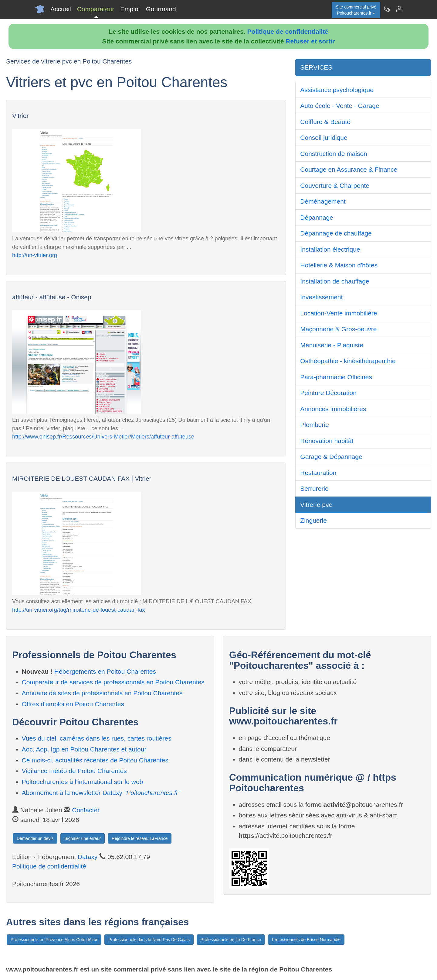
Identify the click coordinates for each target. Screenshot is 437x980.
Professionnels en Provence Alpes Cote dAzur (54, 940)
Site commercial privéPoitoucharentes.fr (356, 10)
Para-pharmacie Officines (336, 377)
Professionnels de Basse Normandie (306, 940)
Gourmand (161, 9)
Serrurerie (314, 488)
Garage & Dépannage (331, 457)
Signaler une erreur (83, 838)
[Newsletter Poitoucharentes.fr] (387, 9)
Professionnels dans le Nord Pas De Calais (149, 940)
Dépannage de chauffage (336, 233)
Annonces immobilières (333, 409)
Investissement (321, 297)
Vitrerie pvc (316, 505)
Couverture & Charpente (335, 186)
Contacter (86, 810)
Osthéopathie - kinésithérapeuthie (348, 361)
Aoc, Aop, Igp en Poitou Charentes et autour (84, 749)
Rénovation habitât (327, 441)
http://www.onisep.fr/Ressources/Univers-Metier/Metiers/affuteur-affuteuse (103, 437)
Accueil (61, 9)
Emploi (130, 9)
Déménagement (323, 201)
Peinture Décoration (328, 393)
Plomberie (315, 425)
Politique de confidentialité (288, 31)
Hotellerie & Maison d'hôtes (339, 265)
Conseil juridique (324, 138)
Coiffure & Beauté (325, 122)
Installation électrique (330, 249)
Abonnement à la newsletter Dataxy (101, 793)
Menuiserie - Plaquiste (332, 345)
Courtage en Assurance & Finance (349, 169)
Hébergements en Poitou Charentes (105, 671)
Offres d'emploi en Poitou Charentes (73, 704)
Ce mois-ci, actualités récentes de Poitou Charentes (95, 760)
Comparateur (96, 9)
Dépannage (317, 217)
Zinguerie (313, 520)
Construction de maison (334, 154)
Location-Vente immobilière (339, 313)
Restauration (318, 473)
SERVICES (316, 67)
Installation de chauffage (335, 281)
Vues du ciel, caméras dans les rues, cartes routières (97, 738)
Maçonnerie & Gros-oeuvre (338, 329)
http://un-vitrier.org (35, 255)
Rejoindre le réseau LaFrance (140, 838)
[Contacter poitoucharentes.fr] (399, 9)
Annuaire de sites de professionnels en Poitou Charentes (102, 693)
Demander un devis (35, 838)
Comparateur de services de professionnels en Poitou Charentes (113, 682)
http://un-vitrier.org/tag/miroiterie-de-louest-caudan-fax (79, 610)
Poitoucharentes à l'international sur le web (83, 782)
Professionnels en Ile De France (231, 940)
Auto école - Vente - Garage (340, 106)
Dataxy (88, 857)
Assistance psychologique (337, 90)
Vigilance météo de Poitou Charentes (74, 771)
